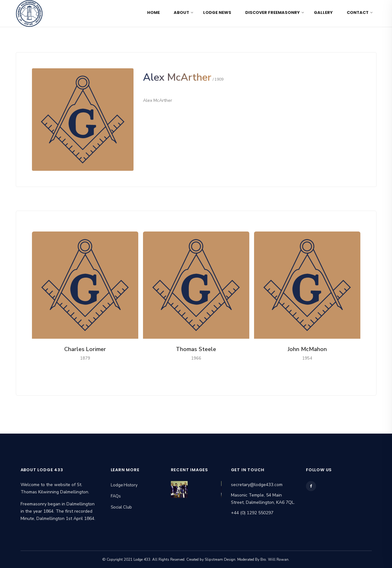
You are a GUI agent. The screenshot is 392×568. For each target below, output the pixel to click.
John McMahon (307, 349)
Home (153, 12)
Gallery (323, 12)
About (181, 12)
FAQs (116, 496)
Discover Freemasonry (273, 12)
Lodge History (124, 485)
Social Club (121, 507)
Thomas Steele (196, 349)
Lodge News (217, 12)
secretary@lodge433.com (257, 485)
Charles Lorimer (85, 349)
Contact (358, 12)
